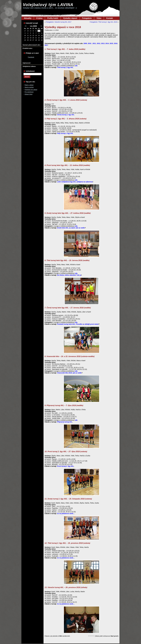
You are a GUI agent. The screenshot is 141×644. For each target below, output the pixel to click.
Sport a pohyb (29, 87)
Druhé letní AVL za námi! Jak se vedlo (71, 228)
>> (41, 26)
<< (26, 26)
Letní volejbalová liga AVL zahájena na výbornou (75, 182)
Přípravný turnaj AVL (65, 422)
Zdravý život (29, 94)
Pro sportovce (29, 92)
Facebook (31, 57)
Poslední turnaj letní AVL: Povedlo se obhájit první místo (78, 324)
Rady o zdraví (29, 85)
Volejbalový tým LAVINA (48, 5)
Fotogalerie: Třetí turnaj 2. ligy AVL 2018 (103, 22)
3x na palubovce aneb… (66, 513)
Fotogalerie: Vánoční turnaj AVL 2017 (59, 22)
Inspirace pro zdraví (31, 90)
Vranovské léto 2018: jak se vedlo (69, 373)
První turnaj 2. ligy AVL (66, 466)
